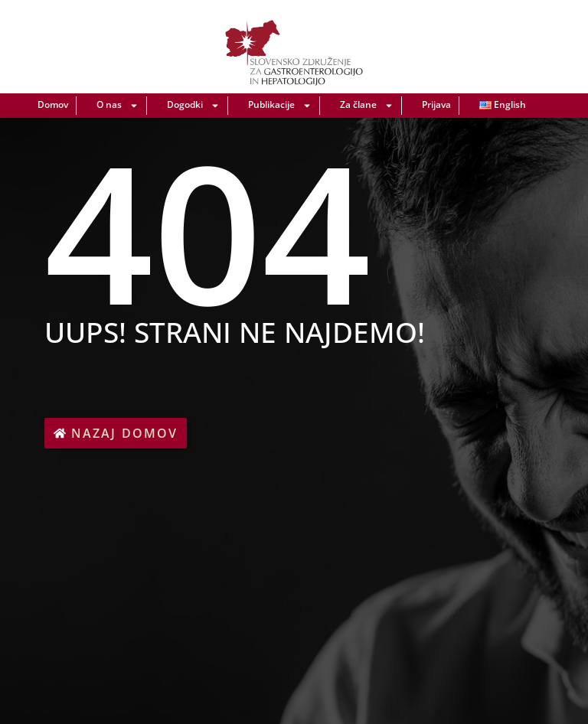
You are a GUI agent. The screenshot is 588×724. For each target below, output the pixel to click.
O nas (118, 106)
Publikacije (280, 106)
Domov (53, 104)
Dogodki (193, 106)
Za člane (367, 106)
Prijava (436, 104)
